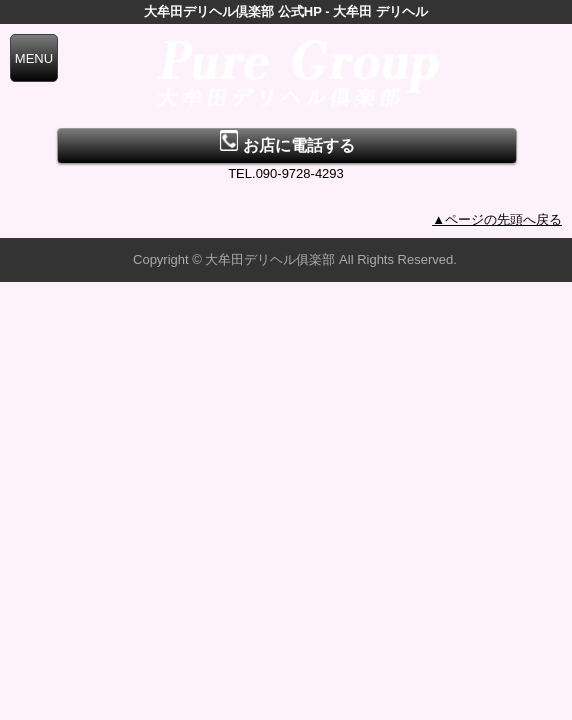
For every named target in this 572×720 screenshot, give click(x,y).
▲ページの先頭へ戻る (497, 219)
